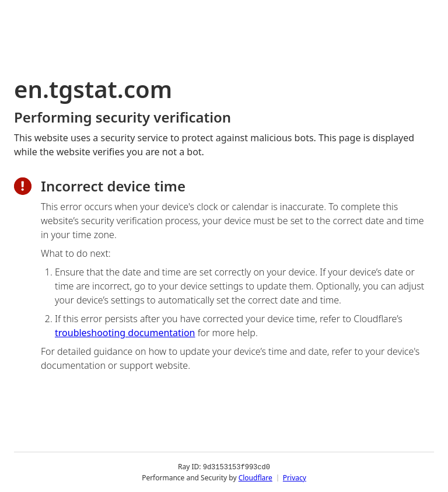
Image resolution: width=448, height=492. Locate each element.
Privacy (295, 477)
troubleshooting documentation (125, 333)
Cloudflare (256, 477)
